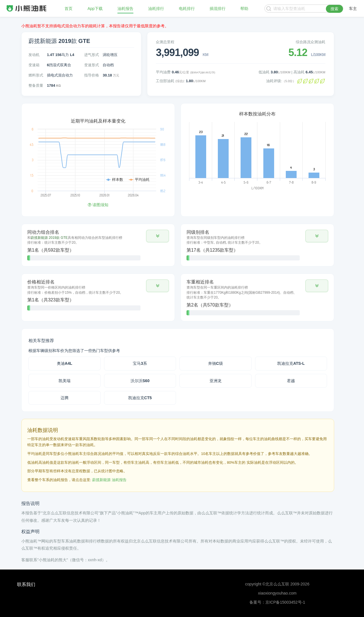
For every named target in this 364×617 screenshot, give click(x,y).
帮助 (244, 9)
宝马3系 (140, 363)
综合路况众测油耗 (311, 42)
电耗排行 (187, 9)
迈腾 (65, 398)
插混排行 (218, 9)
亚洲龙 (216, 381)
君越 (291, 381)
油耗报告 (125, 9)
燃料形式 (36, 75)
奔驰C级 (216, 363)
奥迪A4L (65, 363)
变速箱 (34, 65)
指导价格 (92, 75)
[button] (158, 236)
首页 (69, 9)
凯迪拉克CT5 (140, 398)
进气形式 (92, 55)
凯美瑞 (65, 381)
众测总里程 (165, 42)
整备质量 (36, 85)
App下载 (95, 9)
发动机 (34, 55)
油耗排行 (156, 9)
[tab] (98, 245)
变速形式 (92, 65)
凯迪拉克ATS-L (291, 363)
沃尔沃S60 (140, 381)
